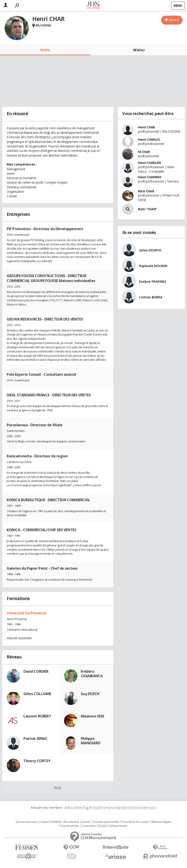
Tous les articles (70, 826)
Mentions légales (162, 822)
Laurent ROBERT (37, 716)
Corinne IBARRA (151, 297)
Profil (45, 50)
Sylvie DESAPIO (150, 250)
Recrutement (72, 822)
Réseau (139, 50)
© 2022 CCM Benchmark (113, 826)
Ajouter (174, 20)
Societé (86, 822)
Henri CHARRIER (150, 177)
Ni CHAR (144, 152)
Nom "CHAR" (148, 209)
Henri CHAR (146, 127)
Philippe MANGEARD (91, 741)
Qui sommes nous (26, 822)
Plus (58, 787)
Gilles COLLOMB (37, 694)
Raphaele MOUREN (153, 266)
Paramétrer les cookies (135, 822)
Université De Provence (27, 613)
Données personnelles (106, 822)
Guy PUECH (90, 694)
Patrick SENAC (36, 739)
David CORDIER (36, 671)
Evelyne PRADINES (153, 281)
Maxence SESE (92, 716)
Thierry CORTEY (37, 761)
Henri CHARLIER (149, 163)
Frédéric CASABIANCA (92, 674)
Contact (44, 822)
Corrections (89, 826)
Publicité (56, 822)
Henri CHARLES (149, 139)
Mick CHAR (146, 191)
